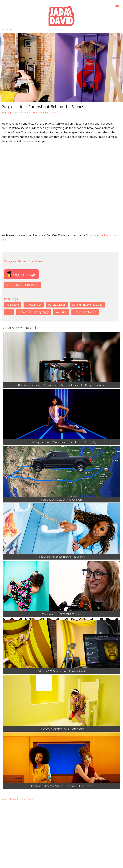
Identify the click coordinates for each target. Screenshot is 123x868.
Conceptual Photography (34, 312)
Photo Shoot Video (85, 312)
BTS (9, 312)
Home (4, 799)
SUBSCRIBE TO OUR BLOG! (23, 285)
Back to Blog (7, 30)
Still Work (14, 799)
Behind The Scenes (35, 112)
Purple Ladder (57, 305)
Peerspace (13, 305)
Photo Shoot (34, 305)
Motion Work (26, 799)
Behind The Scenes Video (87, 305)
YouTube (61, 312)
